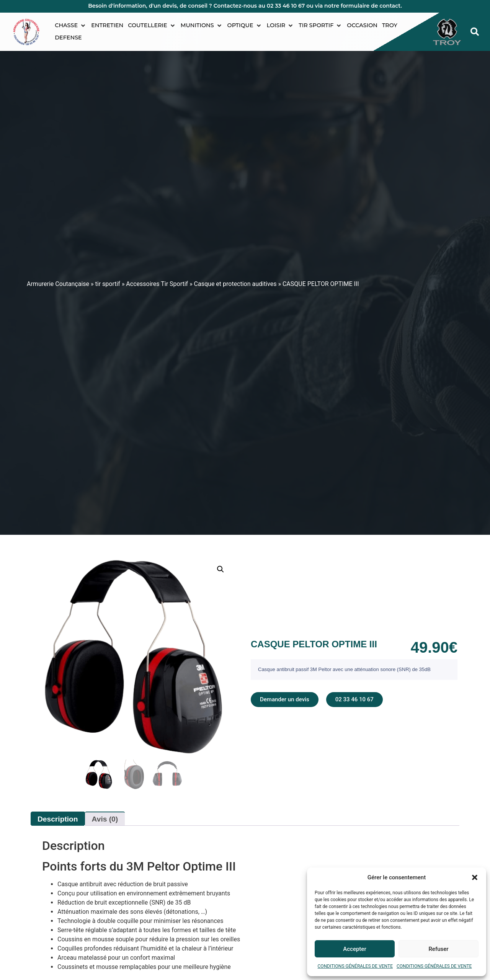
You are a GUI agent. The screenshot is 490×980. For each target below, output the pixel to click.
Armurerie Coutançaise (58, 284)
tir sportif (108, 284)
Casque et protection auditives (235, 284)
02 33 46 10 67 (286, 6)
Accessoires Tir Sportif (157, 284)
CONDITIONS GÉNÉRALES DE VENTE (355, 966)
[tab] (245, 866)
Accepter (354, 949)
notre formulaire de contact (362, 6)
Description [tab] (58, 819)
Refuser (438, 949)
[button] (475, 877)
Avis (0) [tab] (105, 819)
